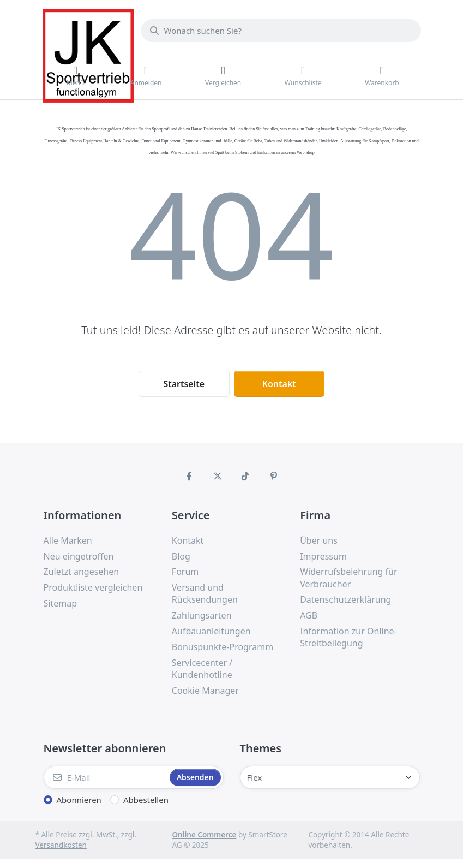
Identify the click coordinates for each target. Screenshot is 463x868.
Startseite (184, 384)
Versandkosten (61, 845)
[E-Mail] (106, 777)
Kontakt (279, 384)
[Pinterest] (274, 476)
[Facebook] (189, 476)
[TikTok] (246, 476)
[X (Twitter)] (218, 476)
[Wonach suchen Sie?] (281, 31)
